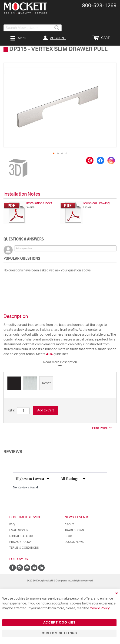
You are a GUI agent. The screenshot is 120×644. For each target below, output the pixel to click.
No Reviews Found (25, 487)
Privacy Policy (20, 542)
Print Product (102, 428)
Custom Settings (59, 633)
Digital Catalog (21, 536)
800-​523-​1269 (99, 6)
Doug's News (74, 542)
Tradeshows (74, 530)
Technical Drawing (96, 203)
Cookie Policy (100, 608)
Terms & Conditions (24, 548)
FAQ (12, 524)
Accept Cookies (59, 623)
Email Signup (19, 530)
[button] (54, 153)
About (69, 524)
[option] (14, 383)
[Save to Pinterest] (90, 160)
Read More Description (60, 362)
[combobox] (33, 28)
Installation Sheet (39, 203)
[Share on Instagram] (111, 160)
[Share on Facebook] (100, 160)
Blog (68, 536)
